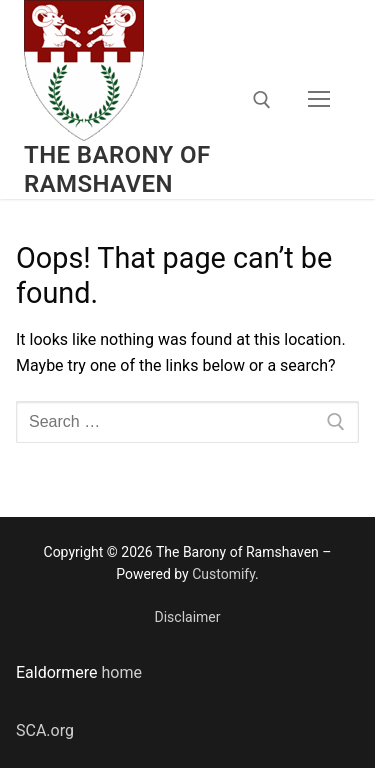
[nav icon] (319, 100)
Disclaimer (187, 617)
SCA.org (45, 730)
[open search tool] (262, 100)
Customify (223, 574)
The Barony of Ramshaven (117, 169)
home (120, 672)
